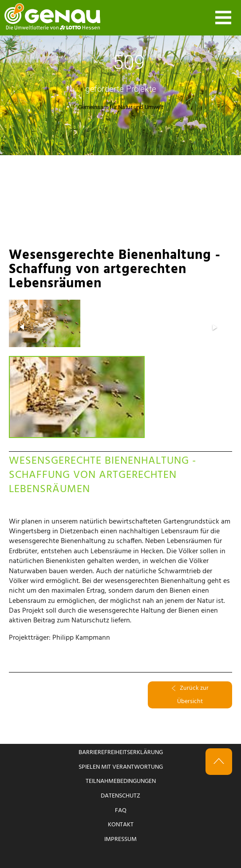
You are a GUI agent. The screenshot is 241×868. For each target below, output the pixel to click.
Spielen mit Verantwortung (121, 767)
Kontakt (121, 825)
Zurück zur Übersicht (190, 695)
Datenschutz (120, 796)
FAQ (121, 811)
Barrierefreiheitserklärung (121, 753)
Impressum (120, 839)
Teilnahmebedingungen (121, 781)
